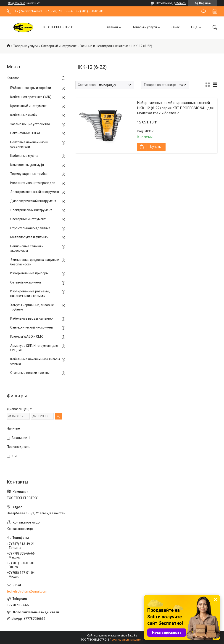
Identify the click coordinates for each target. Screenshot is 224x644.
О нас (176, 27)
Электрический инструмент (31, 210)
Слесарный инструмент (59, 46)
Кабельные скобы (24, 115)
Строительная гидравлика (30, 228)
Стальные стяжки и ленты (30, 373)
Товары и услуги (145, 27)
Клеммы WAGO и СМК (27, 337)
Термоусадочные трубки (29, 174)
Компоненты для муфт (27, 165)
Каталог (13, 78)
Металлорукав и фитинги (29, 237)
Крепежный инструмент (28, 106)
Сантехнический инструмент (32, 327)
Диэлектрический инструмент (33, 201)
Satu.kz (132, 636)
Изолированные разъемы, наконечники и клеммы (30, 294)
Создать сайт (17, 3)
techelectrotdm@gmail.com (27, 591)
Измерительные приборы (29, 273)
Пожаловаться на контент (126, 640)
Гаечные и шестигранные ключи (104, 46)
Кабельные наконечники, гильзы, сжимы (35, 361)
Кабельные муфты (24, 156)
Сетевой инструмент (26, 282)
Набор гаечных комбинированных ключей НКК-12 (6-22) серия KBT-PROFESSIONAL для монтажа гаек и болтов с (175, 108)
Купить (156, 147)
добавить (180, 3)
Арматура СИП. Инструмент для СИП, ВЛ (34, 348)
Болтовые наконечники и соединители (29, 144)
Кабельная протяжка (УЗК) (31, 97)
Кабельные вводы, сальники (32, 318)
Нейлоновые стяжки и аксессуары (27, 249)
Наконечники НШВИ (25, 133)
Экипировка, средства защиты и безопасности (35, 262)
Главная (112, 27)
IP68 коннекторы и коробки (31, 88)
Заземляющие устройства (30, 124)
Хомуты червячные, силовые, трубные (32, 307)
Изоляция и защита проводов (33, 183)
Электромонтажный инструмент (35, 192)
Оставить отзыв (204, 11)
